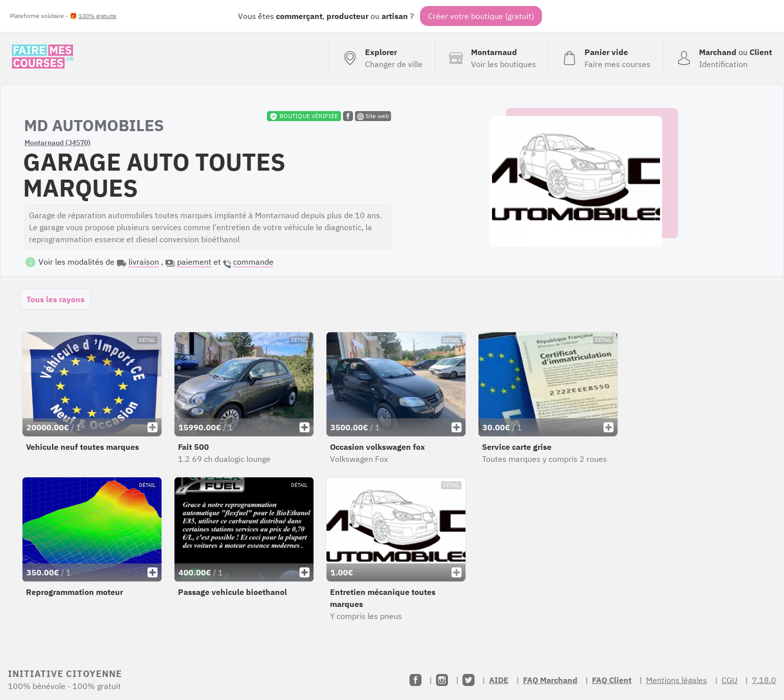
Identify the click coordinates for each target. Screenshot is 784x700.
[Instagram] (442, 680)
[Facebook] (415, 680)
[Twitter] (468, 680)
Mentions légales (676, 680)
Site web (373, 116)
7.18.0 (764, 680)
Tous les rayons (55, 299)
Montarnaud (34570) (57, 143)
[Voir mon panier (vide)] (605, 58)
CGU (729, 680)
